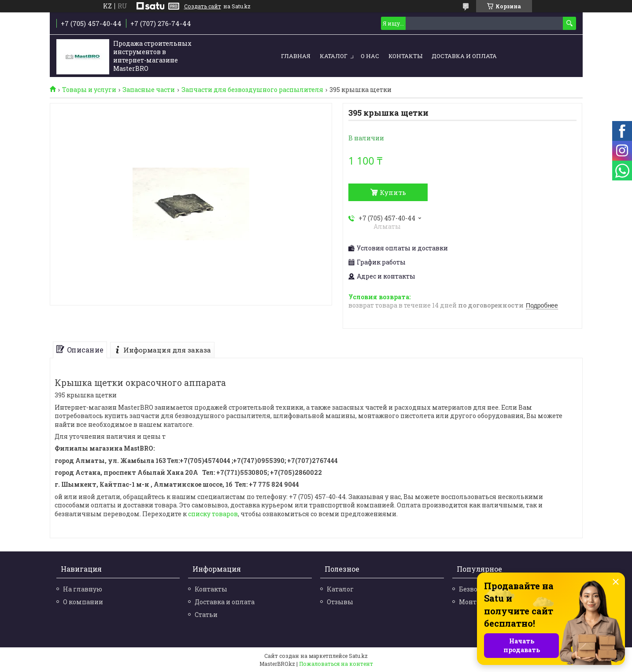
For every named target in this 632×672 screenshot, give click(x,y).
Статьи (206, 615)
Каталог (334, 56)
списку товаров (213, 514)
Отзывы (340, 602)
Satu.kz (358, 656)
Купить (393, 192)
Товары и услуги (89, 90)
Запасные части (149, 90)
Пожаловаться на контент (336, 664)
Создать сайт (203, 6)
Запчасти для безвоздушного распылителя (252, 90)
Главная (296, 56)
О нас (370, 56)
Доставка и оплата (464, 56)
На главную (83, 589)
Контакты (405, 56)
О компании (83, 602)
